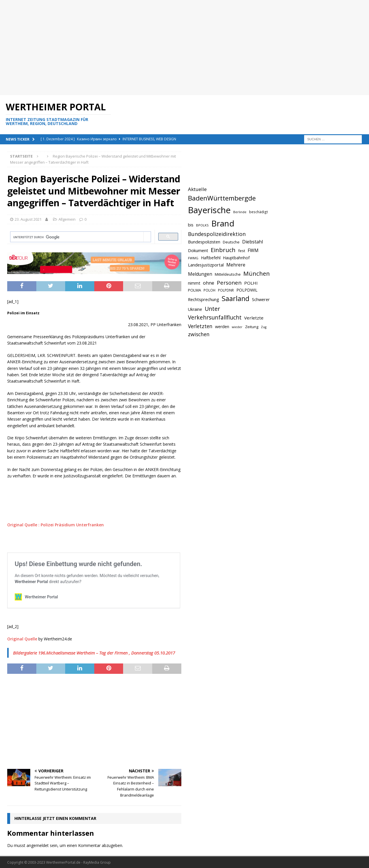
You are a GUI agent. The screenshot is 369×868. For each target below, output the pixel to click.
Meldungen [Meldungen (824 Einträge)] (200, 274)
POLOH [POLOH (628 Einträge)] (209, 290)
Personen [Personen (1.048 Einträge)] (229, 282)
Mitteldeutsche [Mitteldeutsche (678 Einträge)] (228, 274)
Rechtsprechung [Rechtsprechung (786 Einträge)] (204, 299)
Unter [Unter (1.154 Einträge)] (212, 309)
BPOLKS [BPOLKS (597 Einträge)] (202, 225)
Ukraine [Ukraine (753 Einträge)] (195, 309)
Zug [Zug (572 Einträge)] (264, 327)
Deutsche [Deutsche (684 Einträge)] (231, 242)
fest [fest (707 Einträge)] (242, 251)
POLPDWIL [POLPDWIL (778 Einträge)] (247, 290)
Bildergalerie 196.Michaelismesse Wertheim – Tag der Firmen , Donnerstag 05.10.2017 (94, 653)
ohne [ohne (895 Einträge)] (209, 283)
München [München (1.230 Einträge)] (257, 273)
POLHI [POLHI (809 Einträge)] (251, 283)
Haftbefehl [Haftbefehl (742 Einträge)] (211, 258)
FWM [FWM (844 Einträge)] (253, 250)
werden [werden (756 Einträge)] (222, 327)
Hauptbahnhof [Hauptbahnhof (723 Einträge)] (236, 258)
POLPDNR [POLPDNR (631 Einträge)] (226, 290)
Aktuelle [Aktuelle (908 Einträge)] (197, 189)
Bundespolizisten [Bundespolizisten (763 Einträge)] (204, 242)
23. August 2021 (28, 219)
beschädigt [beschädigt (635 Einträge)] (258, 212)
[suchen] (77, 237)
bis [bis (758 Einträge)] (191, 225)
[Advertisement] (173, 48)
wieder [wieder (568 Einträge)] (237, 327)
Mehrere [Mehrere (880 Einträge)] (236, 265)
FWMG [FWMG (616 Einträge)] (193, 258)
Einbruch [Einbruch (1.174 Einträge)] (223, 250)
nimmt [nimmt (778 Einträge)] (194, 283)
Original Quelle (22, 639)
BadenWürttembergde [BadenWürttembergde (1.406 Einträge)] (222, 198)
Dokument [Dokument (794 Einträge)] (198, 250)
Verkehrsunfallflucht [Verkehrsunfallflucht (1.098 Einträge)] (215, 317)
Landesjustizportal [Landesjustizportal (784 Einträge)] (206, 265)
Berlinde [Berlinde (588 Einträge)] (240, 212)
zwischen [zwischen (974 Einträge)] (199, 334)
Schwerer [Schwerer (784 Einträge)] (261, 299)
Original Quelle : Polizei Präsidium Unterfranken (55, 525)
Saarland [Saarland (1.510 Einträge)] (236, 298)
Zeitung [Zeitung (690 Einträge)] (252, 327)
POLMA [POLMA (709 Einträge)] (194, 290)
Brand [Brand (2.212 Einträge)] (223, 223)
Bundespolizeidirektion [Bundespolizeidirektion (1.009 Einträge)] (217, 234)
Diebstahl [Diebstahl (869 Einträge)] (253, 242)
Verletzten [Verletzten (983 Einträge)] (200, 326)
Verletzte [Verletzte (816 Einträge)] (254, 318)
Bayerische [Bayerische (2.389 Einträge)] (209, 210)
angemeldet (38, 845)
